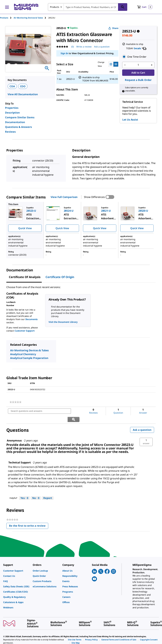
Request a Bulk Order (138, 80)
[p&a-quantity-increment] (152, 65)
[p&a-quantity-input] (138, 65)
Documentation (15, 122)
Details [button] (137, 48)
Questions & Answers (18, 127)
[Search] (123, 7)
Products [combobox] (55, 7)
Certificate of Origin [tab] (60, 277)
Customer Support (25, 331)
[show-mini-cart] (145, 7)
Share (113, 28)
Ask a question (142, 422)
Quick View (25, 228)
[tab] (7, 18)
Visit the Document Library (63, 322)
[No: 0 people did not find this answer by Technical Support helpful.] (36, 490)
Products (4, 18)
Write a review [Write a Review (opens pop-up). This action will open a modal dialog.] (84, 47)
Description (12, 113)
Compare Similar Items (20, 117)
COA (12, 86)
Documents (32, 319)
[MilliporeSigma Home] (26, 7)
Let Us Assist (130, 120)
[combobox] (88, 7)
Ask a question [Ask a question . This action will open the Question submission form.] (102, 47)
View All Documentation (23, 94)
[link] (15, 402)
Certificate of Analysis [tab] (25, 277)
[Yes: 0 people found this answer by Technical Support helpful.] (24, 490)
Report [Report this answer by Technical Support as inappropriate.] (48, 490)
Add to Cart (138, 73)
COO (23, 86)
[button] (138, 57)
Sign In (64, 53)
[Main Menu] (7, 7)
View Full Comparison (64, 197)
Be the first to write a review (29, 518)
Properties (12, 108)
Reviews (10, 132)
